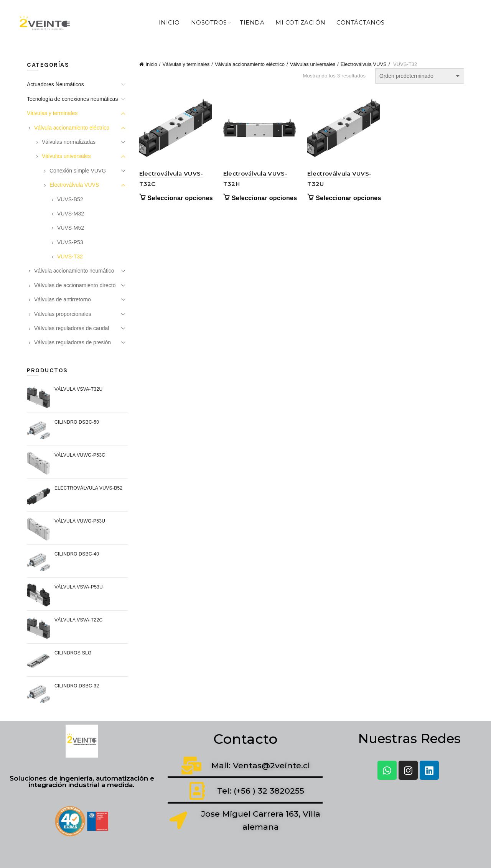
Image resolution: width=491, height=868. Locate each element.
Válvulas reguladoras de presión (72, 342)
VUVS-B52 (70, 199)
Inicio (169, 22)
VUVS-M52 (71, 228)
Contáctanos (361, 22)
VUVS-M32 (71, 214)
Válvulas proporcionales (63, 314)
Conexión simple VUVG (78, 171)
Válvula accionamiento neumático (74, 271)
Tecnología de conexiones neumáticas (72, 99)
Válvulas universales (313, 64)
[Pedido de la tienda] (420, 76)
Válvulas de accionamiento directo (75, 285)
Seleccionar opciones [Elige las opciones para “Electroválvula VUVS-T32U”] (348, 198)
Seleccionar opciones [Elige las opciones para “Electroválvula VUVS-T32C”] (180, 198)
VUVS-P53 (70, 242)
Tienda (252, 22)
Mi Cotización (301, 22)
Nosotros (209, 22)
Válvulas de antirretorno (63, 299)
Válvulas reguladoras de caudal (72, 328)
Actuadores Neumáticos (55, 84)
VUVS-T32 (70, 256)
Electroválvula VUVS (364, 64)
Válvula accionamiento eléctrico (250, 64)
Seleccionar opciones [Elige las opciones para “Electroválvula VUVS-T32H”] (264, 198)
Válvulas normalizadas (69, 142)
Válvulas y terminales (186, 64)
